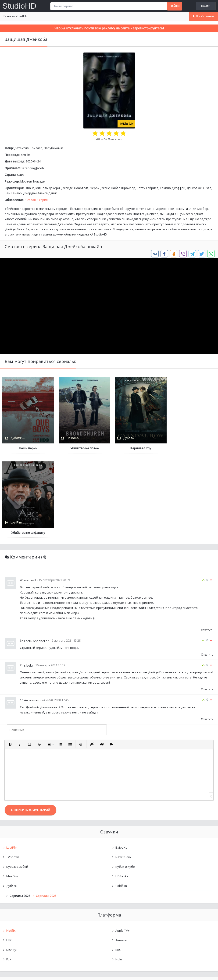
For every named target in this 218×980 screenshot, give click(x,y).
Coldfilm (121, 801)
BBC (118, 865)
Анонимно (32, 615)
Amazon (121, 855)
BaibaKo (121, 763)
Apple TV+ (122, 846)
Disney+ (12, 865)
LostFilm (25, 155)
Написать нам (17, 972)
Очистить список (109, 924)
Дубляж (12, 801)
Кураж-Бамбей (17, 782)
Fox (9, 875)
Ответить (207, 546)
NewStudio (123, 772)
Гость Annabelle (36, 556)
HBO (9, 855)
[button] (10, 660)
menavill (30, 496)
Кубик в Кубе (125, 782)
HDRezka (122, 791)
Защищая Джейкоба (26, 912)
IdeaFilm (12, 791)
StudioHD (19, 6)
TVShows (13, 772)
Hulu (119, 875)
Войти (206, 6)
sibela (28, 581)
